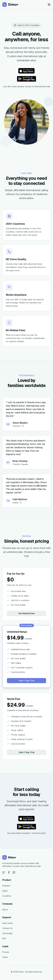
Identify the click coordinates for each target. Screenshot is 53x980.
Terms (5, 957)
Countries (7, 896)
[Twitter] (4, 872)
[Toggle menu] (49, 5)
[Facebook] (9, 872)
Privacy (6, 952)
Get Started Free (26, 613)
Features (6, 886)
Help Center (8, 923)
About (5, 910)
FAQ (4, 938)
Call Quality (7, 933)
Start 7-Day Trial (26, 681)
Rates (5, 891)
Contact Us (7, 928)
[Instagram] (14, 872)
